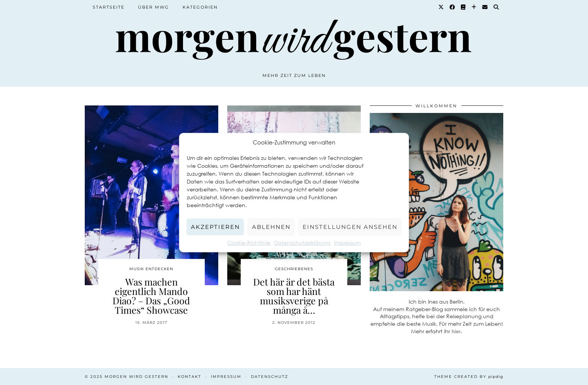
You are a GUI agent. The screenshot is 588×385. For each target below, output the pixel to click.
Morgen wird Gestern (136, 377)
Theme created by (469, 377)
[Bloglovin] (474, 7)
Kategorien (200, 7)
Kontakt (190, 377)
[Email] (485, 7)
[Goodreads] (463, 7)
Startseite (109, 7)
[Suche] (496, 7)
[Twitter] (441, 7)
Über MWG (154, 7)
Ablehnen (271, 227)
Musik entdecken (151, 269)
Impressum (347, 243)
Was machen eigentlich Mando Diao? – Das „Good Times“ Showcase (151, 296)
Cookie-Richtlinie (249, 243)
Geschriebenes (294, 269)
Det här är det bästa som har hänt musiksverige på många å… (294, 296)
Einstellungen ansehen (350, 227)
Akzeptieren (215, 227)
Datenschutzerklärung (302, 243)
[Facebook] (453, 7)
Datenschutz (270, 377)
